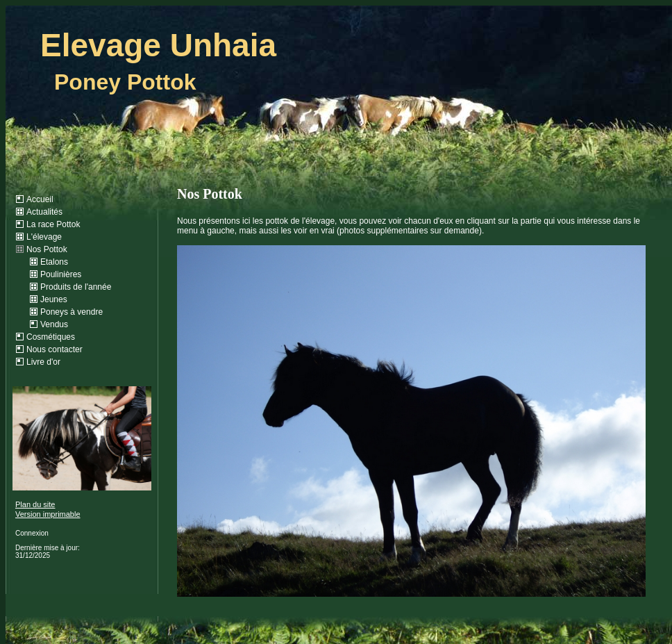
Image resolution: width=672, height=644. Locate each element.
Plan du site (35, 504)
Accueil (40, 199)
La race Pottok (53, 224)
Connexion (32, 533)
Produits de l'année (76, 287)
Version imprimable (48, 514)
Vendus (54, 324)
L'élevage (44, 237)
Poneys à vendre (72, 312)
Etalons (54, 262)
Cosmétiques (51, 337)
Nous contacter (54, 349)
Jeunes (54, 299)
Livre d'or (43, 362)
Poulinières (61, 274)
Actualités (44, 212)
